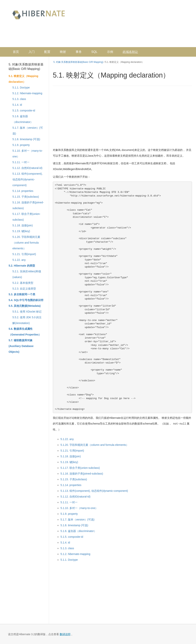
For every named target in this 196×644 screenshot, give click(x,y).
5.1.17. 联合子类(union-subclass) (80, 468)
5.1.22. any (19, 260)
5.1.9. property (21, 145)
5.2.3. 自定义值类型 (24, 289)
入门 (32, 52)
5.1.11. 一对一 (21, 162)
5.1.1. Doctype (21, 88)
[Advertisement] (117, 36)
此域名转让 (130, 52)
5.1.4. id (17, 105)
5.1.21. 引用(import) (24, 254)
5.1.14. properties (23, 191)
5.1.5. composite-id (24, 110)
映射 (63, 52)
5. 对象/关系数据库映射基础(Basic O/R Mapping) (26, 67)
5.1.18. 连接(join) (23, 225)
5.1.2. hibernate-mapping (27, 93)
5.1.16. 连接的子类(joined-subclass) (82, 473)
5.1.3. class (19, 99)
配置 (47, 52)
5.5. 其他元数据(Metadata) (25, 306)
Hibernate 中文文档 (38, 14)
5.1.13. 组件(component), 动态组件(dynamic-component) (27, 179)
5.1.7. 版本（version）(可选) (77, 519)
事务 (79, 52)
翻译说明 (65, 634)
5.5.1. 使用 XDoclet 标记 (27, 312)
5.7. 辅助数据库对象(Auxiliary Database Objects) (21, 346)
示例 (110, 52)
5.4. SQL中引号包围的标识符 (26, 300)
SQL (94, 52)
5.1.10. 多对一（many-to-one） (79, 508)
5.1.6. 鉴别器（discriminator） (78, 531)
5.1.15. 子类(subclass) (26, 197)
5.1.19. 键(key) (21, 231)
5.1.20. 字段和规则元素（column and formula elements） (26, 243)
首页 (16, 52)
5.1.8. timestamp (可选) (26, 139)
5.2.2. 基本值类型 (23, 283)
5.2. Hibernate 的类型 (22, 266)
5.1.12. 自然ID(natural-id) (27, 168)
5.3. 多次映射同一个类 (22, 294)
